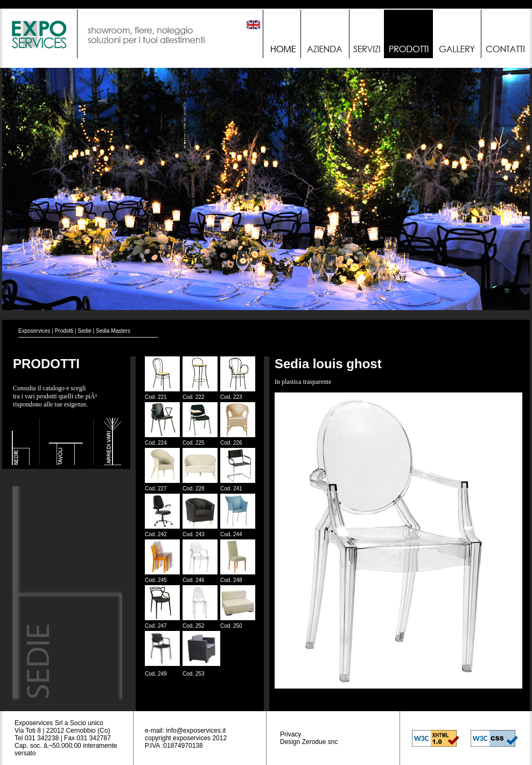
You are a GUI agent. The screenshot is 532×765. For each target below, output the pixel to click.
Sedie (85, 331)
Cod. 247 (156, 626)
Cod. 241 (231, 489)
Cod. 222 (194, 397)
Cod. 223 (231, 397)
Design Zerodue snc (309, 742)
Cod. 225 (194, 443)
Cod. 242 (156, 534)
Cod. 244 (231, 534)
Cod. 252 (194, 626)
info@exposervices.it (196, 731)
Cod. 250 (231, 626)
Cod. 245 (156, 580)
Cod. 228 (194, 489)
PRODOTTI (46, 364)
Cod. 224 (156, 443)
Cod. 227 (156, 489)
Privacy (290, 734)
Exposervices (34, 331)
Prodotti (64, 331)
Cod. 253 (194, 674)
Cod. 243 (194, 534)
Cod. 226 (231, 443)
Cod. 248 (231, 580)
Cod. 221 (156, 397)
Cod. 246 (194, 580)
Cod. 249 (156, 674)
